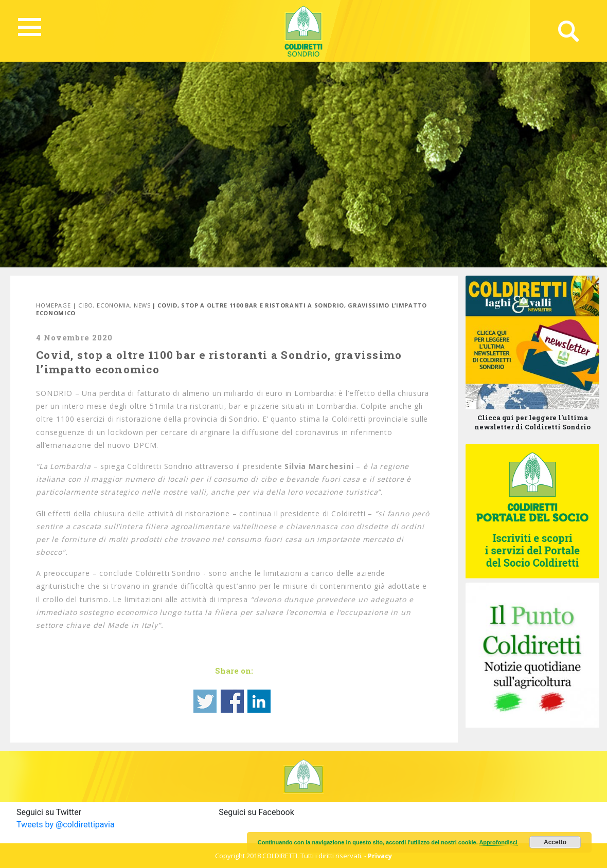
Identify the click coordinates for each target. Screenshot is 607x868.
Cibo (86, 305)
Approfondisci (498, 842)
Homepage (53, 305)
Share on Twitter (205, 701)
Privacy (380, 856)
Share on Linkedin (259, 701)
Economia (113, 305)
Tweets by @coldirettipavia (66, 825)
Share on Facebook (232, 701)
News (142, 305)
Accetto (555, 842)
